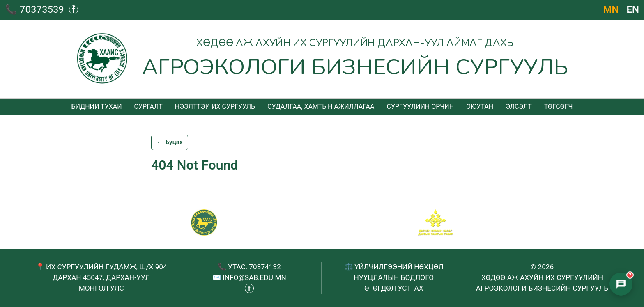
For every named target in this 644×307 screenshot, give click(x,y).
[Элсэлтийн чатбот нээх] (621, 284)
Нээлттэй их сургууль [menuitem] (215, 107)
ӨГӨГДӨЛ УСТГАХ (394, 288)
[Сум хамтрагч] (436, 222)
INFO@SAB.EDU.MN (254, 277)
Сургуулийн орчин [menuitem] (420, 107)
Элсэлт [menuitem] (519, 107)
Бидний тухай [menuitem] (96, 107)
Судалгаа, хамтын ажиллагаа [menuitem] (321, 107)
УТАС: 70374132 (254, 267)
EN (633, 9)
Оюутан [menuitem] (480, 107)
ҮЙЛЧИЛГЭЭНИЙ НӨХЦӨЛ (399, 267)
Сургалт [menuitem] (148, 107)
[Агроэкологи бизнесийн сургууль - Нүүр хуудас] (322, 59)
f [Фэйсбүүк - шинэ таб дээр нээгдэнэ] (74, 10)
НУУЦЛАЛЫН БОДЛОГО (394, 277)
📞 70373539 (34, 9)
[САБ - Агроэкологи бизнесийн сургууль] (204, 222)
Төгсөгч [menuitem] (559, 107)
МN (611, 9)
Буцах (170, 142)
